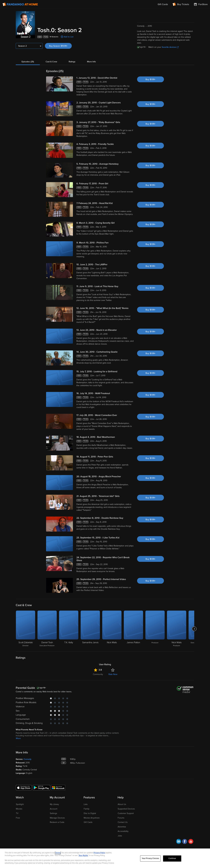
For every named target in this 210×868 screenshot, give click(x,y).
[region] (105, 858)
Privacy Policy (99, 853)
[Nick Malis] (112, 629)
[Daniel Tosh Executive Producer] (47, 629)
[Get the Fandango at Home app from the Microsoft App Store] (58, 787)
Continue (172, 858)
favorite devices (170, 47)
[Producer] (155, 629)
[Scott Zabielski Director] (26, 629)
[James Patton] (133, 629)
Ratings (72, 62)
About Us (122, 804)
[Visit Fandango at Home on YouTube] (191, 842)
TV (17, 813)
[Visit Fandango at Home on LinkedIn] (179, 842)
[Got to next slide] (194, 629)
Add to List (69, 37)
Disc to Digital (90, 813)
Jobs (120, 836)
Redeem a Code (57, 822)
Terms (58, 853)
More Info (91, 62)
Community (98, 674)
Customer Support (126, 813)
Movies (19, 809)
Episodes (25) (28, 62)
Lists (86, 804)
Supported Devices (126, 809)
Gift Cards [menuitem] (163, 4)
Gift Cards (88, 822)
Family (87, 809)
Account (54, 809)
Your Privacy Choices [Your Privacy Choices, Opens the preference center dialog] (150, 858)
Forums (121, 818)
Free (18, 818)
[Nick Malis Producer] (177, 629)
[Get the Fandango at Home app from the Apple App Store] (24, 787)
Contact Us (123, 822)
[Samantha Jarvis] (90, 629)
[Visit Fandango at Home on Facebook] (185, 842)
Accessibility (123, 831)
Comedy (27, 759)
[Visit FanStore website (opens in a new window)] (201, 4)
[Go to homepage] (20, 4)
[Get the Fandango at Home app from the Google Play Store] (41, 787)
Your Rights (83, 855)
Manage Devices (57, 818)
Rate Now (113, 674)
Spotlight (20, 804)
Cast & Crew (51, 62)
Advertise (122, 827)
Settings (53, 813)
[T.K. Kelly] (69, 629)
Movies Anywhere (92, 818)
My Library (54, 804)
